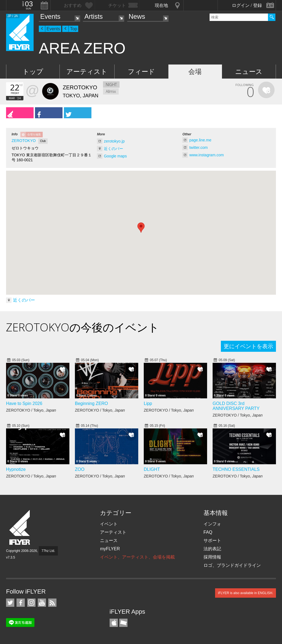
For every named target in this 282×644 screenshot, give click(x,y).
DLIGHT (152, 469)
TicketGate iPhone (123, 623)
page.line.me (200, 140)
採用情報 (212, 557)
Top (74, 29)
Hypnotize (16, 469)
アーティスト (87, 72)
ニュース (249, 72)
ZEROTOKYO (24, 141)
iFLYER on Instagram (31, 603)
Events (50, 16)
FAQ (208, 532)
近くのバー (113, 149)
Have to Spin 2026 (24, 403)
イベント (109, 524)
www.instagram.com (206, 155)
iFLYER (20, 528)
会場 (195, 72)
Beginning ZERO (91, 403)
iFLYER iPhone (114, 623)
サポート (212, 540)
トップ (33, 72)
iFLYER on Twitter (10, 603)
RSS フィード (52, 603)
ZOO (80, 469)
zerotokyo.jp (114, 141)
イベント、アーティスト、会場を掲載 (137, 557)
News (137, 16)
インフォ (212, 524)
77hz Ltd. (48, 551)
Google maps (115, 156)
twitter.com (198, 147)
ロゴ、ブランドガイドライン (232, 565)
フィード (141, 72)
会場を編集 (34, 134)
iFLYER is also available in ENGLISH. (246, 593)
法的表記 (212, 549)
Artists (93, 16)
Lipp (148, 403)
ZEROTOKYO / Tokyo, (31, 410)
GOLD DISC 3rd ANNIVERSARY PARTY (236, 406)
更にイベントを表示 (248, 346)
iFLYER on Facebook (21, 603)
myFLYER (110, 549)
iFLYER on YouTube (42, 603)
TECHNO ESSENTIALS (236, 469)
